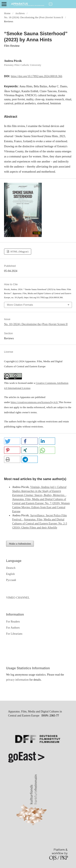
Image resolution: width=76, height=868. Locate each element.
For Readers (13, 622)
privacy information (17, 680)
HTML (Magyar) (19, 251)
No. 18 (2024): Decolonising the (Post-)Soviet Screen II (34, 17)
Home (7, 13)
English (10, 574)
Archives (20, 13)
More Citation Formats (20, 305)
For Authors (13, 628)
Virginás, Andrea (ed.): (39, 491)
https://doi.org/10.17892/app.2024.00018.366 (36, 76)
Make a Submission (20, 544)
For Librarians (14, 634)
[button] (12, 441)
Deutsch (11, 568)
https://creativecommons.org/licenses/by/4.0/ (35, 402)
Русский (11, 580)
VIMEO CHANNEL (18, 598)
